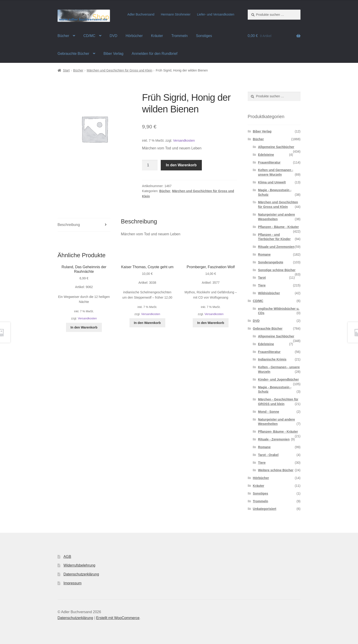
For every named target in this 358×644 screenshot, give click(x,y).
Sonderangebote (271, 262)
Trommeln (179, 36)
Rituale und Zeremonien (276, 247)
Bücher (63, 36)
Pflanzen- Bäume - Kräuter (278, 432)
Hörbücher (134, 36)
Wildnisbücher (269, 293)
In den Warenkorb (181, 165)
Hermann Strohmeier (176, 14)
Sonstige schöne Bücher (277, 270)
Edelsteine (266, 155)
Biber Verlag (113, 54)
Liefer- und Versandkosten (216, 14)
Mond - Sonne (269, 412)
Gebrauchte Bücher (73, 54)
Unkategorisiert (265, 509)
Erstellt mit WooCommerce (118, 618)
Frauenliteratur (269, 162)
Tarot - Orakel (268, 455)
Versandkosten (184, 140)
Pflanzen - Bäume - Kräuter (278, 227)
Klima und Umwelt (272, 182)
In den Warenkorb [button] (84, 327)
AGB (67, 557)
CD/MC (89, 36)
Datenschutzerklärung (81, 574)
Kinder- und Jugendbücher (278, 379)
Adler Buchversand (141, 14)
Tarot (262, 278)
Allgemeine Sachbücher (276, 147)
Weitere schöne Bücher (276, 470)
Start (66, 70)
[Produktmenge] (150, 165)
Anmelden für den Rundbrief (155, 54)
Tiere (262, 285)
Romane (264, 254)
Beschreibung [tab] (69, 225)
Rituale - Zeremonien (274, 439)
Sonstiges (204, 36)
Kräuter (157, 36)
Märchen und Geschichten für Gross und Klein (120, 70)
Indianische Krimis (272, 359)
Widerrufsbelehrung (79, 565)
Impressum (72, 583)
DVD (113, 36)
